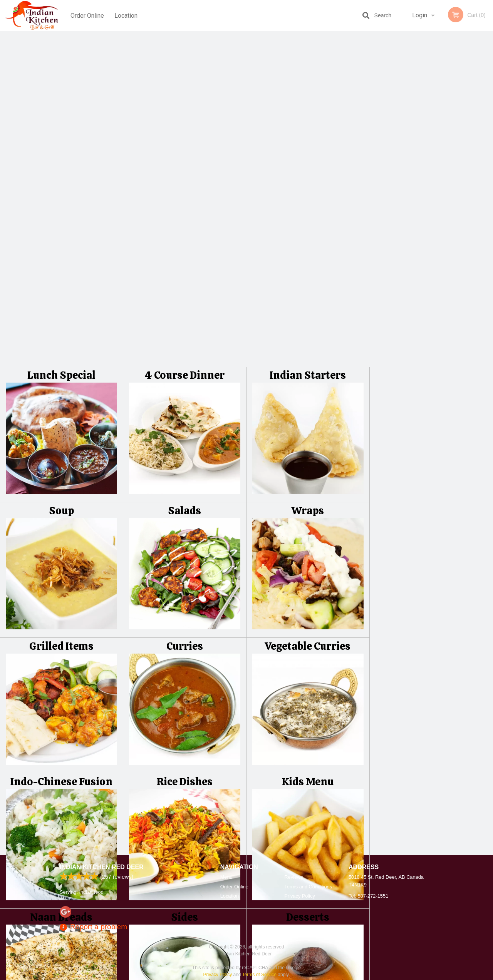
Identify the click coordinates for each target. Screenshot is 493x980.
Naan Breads (61, 587)
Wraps (308, 180)
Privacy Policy (300, 896)
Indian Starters (308, 45)
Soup (61, 180)
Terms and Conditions (308, 887)
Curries (185, 316)
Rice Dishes (185, 451)
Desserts (308, 587)
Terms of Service (259, 975)
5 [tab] (449, 216)
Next (487, 166)
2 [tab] (414, 216)
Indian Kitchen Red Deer (102, 867)
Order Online (87, 15)
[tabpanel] (431, 166)
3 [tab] (426, 216)
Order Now (431, 48)
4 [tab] (437, 216)
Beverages (62, 722)
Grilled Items (61, 316)
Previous (376, 166)
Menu (226, 877)
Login (420, 15)
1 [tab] (402, 216)
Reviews (293, 877)
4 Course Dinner (185, 45)
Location (127, 15)
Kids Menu (308, 451)
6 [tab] (460, 216)
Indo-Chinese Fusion (61, 451)
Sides (184, 587)
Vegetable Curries (308, 316)
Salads (184, 180)
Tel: (368, 896)
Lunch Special (61, 45)
